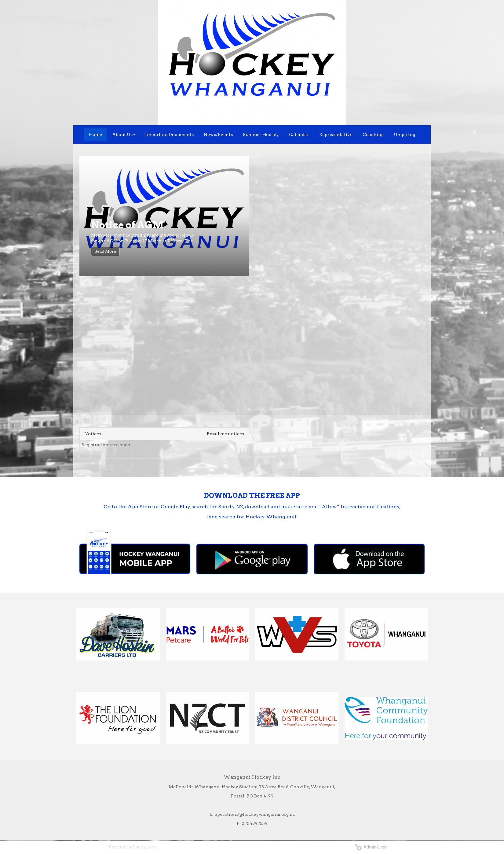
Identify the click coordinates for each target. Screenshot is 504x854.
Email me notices (225, 434)
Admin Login (371, 847)
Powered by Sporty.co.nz (133, 847)
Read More (105, 251)
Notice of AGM (127, 225)
